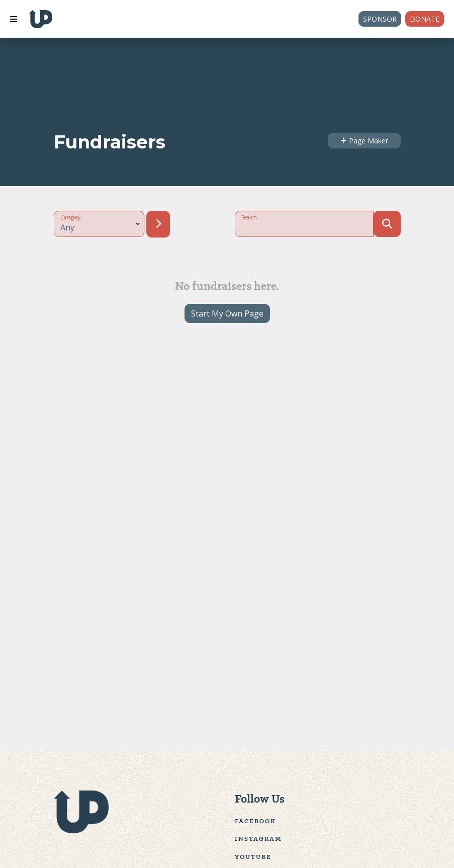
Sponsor (380, 19)
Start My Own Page (227, 313)
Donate (425, 19)
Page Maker (364, 141)
